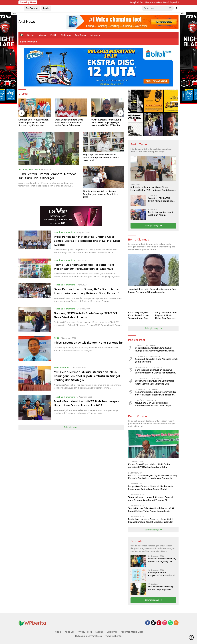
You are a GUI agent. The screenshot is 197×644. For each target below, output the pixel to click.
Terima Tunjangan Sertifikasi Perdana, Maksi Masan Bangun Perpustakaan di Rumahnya (86, 267)
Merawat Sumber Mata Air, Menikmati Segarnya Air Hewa (162, 560)
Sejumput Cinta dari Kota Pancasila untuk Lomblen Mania (156, 360)
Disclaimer (112, 632)
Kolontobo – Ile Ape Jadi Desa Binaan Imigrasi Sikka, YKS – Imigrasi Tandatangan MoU (153, 189)
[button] (171, 8)
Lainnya (94, 35)
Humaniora (34, 169)
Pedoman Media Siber (132, 632)
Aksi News (27, 22)
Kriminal (42, 35)
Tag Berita (80, 35)
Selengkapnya (71, 431)
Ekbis (57, 371)
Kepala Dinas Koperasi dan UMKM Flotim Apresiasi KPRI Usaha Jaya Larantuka (149, 466)
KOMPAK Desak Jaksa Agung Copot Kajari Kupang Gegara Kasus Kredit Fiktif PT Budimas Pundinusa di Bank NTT (107, 123)
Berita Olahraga (29, 42)
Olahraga (66, 35)
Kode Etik (69, 632)
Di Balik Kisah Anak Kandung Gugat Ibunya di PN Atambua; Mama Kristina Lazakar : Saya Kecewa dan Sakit (155, 349)
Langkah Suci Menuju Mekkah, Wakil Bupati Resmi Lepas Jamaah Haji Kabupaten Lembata (34, 123)
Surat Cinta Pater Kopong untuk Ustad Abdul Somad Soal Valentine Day (155, 382)
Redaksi (99, 632)
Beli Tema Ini (32, 8)
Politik (53, 35)
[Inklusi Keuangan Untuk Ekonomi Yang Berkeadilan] (35, 353)
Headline (23, 169)
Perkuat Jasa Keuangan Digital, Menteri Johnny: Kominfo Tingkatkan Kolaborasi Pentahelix (153, 477)
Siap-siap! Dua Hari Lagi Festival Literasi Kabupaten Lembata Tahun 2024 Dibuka (101, 157)
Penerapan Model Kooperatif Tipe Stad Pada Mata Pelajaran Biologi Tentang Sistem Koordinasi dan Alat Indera (162, 574)
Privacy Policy (85, 632)
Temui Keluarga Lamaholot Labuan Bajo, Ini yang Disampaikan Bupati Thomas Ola (151, 499)
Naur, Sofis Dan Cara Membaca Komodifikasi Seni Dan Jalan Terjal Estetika (153, 404)
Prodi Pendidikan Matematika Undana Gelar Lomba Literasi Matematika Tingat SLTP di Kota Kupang (86, 241)
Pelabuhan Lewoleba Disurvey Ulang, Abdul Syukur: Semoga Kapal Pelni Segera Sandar (151, 521)
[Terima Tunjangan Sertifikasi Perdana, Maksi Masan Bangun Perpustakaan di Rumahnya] (35, 269)
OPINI (57, 342)
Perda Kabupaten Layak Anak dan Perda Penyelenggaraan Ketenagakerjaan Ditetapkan (161, 214)
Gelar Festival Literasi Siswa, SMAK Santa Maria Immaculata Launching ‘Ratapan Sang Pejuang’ (86, 293)
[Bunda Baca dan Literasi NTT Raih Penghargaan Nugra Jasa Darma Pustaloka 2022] (35, 412)
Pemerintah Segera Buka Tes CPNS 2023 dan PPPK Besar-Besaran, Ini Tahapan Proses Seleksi (156, 393)
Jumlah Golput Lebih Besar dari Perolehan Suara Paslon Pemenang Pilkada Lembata (153, 291)
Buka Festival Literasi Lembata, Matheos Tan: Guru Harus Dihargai (48, 176)
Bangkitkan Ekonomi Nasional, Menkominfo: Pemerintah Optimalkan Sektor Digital (151, 488)
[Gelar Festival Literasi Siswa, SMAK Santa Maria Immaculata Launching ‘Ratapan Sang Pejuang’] (35, 295)
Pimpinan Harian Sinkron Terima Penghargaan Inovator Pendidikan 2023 (101, 194)
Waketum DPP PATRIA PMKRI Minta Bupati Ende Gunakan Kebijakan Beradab (161, 200)
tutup (14, 13)
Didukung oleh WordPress (88, 636)
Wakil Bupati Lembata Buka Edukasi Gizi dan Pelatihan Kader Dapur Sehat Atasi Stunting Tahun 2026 (69, 123)
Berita (30, 35)
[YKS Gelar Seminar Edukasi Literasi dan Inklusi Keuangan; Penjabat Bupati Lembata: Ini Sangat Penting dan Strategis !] (35, 382)
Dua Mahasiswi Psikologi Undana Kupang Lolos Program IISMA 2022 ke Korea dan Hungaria (161, 588)
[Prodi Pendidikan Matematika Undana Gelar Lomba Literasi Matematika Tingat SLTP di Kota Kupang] (35, 242)
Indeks (46, 8)
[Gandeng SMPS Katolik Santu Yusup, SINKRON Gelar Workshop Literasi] (35, 323)
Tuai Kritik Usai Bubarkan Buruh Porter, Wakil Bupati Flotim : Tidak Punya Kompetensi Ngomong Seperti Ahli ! (151, 510)
